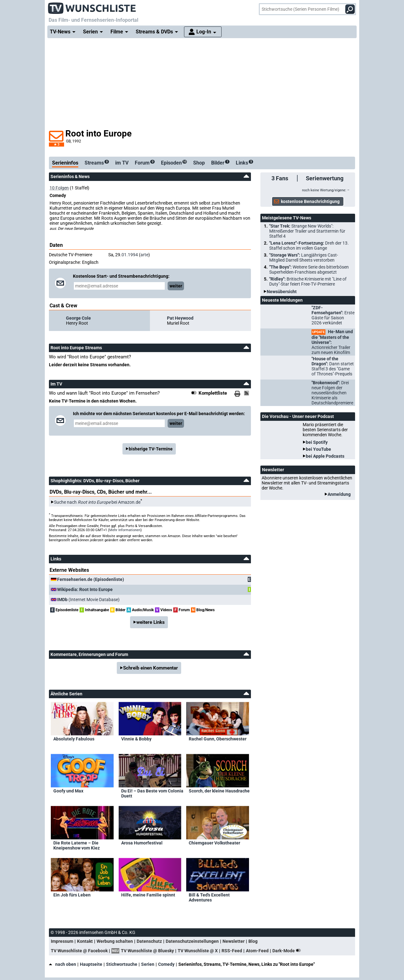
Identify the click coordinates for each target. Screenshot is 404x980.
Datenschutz (149, 941)
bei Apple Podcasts (325, 456)
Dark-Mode (288, 951)
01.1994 (130, 255)
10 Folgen (59, 188)
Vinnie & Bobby (136, 739)
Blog (253, 941)
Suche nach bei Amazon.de (97, 502)
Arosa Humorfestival (142, 843)
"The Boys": (309, 270)
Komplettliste (213, 393)
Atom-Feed (257, 951)
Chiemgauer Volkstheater (214, 843)
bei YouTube (318, 449)
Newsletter (234, 941)
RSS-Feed (232, 951)
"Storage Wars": (304, 258)
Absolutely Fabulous (74, 739)
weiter (176, 286)
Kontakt (85, 941)
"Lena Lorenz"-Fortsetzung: (309, 246)
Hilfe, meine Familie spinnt (148, 895)
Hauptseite (91, 964)
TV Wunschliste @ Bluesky (147, 951)
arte (144, 255)
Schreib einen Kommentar (151, 668)
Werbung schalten (115, 941)
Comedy (166, 964)
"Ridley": (308, 281)
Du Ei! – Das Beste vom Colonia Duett (152, 793)
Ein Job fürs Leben (72, 895)
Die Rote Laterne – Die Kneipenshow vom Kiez (77, 845)
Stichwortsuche (122, 964)
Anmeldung (339, 494)
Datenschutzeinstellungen (192, 941)
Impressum (62, 941)
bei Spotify (317, 442)
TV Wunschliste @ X (198, 951)
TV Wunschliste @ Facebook (79, 951)
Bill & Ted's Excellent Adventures (209, 897)
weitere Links (151, 622)
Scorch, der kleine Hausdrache (219, 791)
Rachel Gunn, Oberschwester (218, 739)
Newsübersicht (282, 292)
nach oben (62, 964)
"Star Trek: (307, 231)
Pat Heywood (180, 318)
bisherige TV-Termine (151, 449)
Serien (148, 964)
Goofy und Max (68, 791)
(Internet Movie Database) (88, 600)
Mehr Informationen (125, 530)
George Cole (78, 318)
